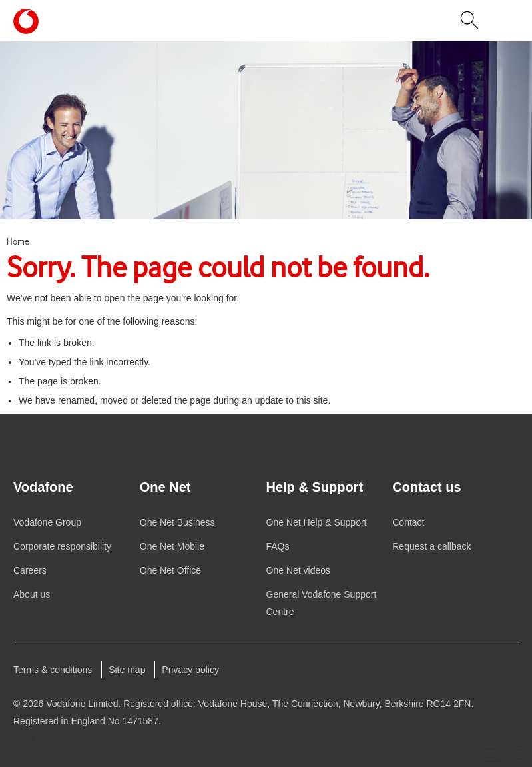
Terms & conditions (53, 670)
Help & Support (317, 522)
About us (32, 594)
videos (299, 570)
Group (47, 522)
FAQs (278, 546)
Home (18, 242)
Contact (408, 522)
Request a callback (431, 546)
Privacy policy (190, 670)
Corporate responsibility (62, 546)
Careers (30, 570)
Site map (127, 670)
